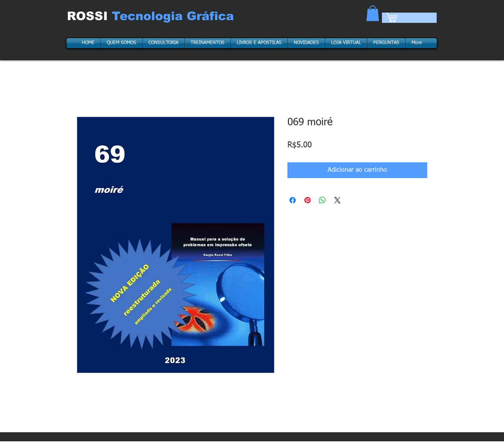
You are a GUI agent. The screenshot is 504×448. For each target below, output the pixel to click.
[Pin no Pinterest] (308, 200)
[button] (373, 13)
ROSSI (89, 16)
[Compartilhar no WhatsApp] (322, 200)
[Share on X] (337, 200)
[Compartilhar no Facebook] (293, 200)
